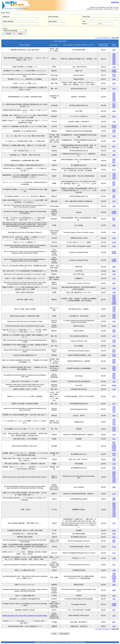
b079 (114, 531)
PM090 (114, 72)
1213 (114, 67)
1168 (114, 479)
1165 (114, 510)
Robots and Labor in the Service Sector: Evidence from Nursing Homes (25, 616)
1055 (114, 599)
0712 (114, 278)
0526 (114, 225)
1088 (114, 407)
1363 (114, 151)
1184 (114, 616)
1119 (114, 76)
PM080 (114, 385)
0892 (114, 155)
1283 (114, 201)
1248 (114, 101)
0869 (114, 283)
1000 (114, 64)
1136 (114, 175)
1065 (114, 477)
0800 (114, 59)
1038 (114, 293)
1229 (114, 308)
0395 (114, 373)
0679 (114, 350)
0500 (114, 54)
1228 (114, 513)
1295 (114, 238)
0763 (114, 316)
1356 (114, 206)
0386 (114, 111)
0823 (114, 330)
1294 (114, 136)
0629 (114, 505)
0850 (114, 61)
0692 (114, 596)
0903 (114, 363)
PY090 (114, 70)
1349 (114, 424)
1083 (114, 558)
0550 (114, 56)
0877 (114, 475)
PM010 (114, 126)
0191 (114, 159)
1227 (114, 404)
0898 (114, 267)
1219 (114, 494)
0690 (114, 534)
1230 (114, 141)
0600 (114, 57)
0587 (114, 50)
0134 (114, 553)
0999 (114, 99)
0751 (114, 547)
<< (96, 38)
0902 (114, 361)
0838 (114, 459)
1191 (114, 177)
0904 (114, 94)
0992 (114, 98)
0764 (114, 105)
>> (110, 38)
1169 (114, 307)
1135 (114, 174)
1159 (114, 321)
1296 (114, 122)
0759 (114, 246)
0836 (114, 62)
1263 (114, 580)
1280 (114, 516)
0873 (114, 396)
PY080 (114, 242)
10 (106, 38)
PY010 (114, 127)
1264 (114, 582)
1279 (114, 89)
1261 (114, 382)
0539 (114, 360)
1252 (114, 179)
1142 (114, 573)
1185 (114, 332)
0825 (114, 622)
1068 (114, 232)
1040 (114, 570)
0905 (114, 96)
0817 (114, 107)
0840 (114, 474)
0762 (114, 314)
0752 (114, 93)
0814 (114, 74)
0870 (114, 116)
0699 (114, 472)
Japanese (115, 2)
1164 (114, 408)
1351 (114, 312)
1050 (114, 132)
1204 (114, 575)
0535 (114, 503)
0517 (114, 104)
